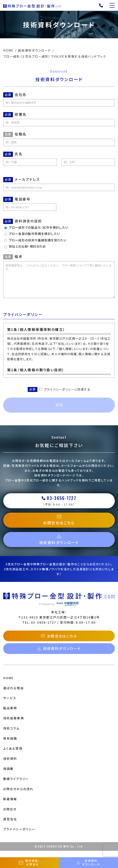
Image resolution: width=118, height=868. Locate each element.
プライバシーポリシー (19, 836)
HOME (8, 684)
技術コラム (11, 735)
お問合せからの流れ (18, 795)
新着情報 (10, 805)
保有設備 (10, 745)
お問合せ (10, 816)
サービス (10, 704)
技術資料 (10, 765)
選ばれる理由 (14, 694)
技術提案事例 (14, 725)
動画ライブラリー (16, 785)
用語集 (8, 775)
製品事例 (10, 714)
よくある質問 (13, 755)
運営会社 (10, 825)
